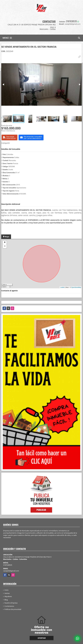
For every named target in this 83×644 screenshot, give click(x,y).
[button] (79, 57)
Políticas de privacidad (13, 609)
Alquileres (8, 596)
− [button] (5, 246)
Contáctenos (9, 606)
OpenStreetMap (76, 287)
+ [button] (5, 243)
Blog (6, 600)
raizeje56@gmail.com (11, 571)
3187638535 (71, 21)
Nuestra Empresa (11, 603)
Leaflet (62, 287)
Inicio (6, 590)
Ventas (7, 593)
